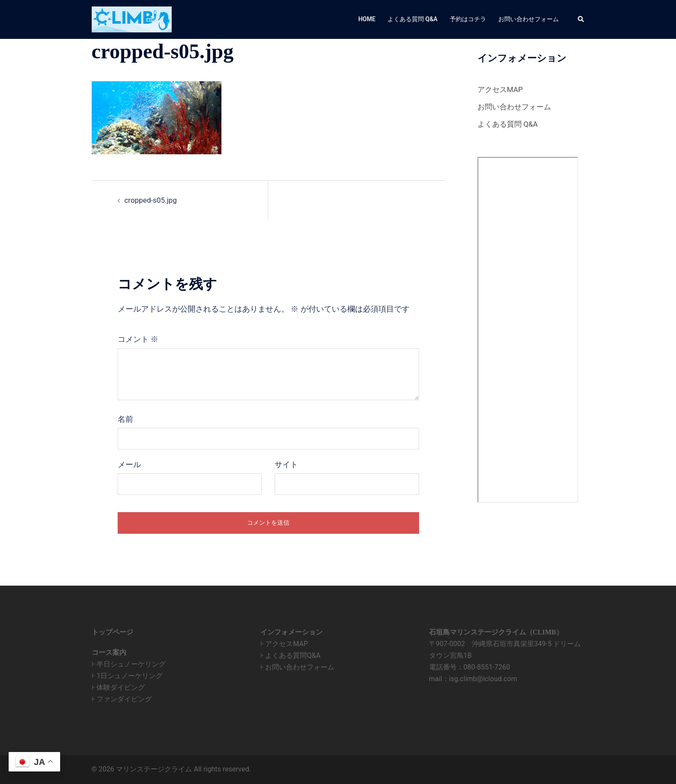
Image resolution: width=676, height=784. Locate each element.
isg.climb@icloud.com (483, 679)
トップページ (112, 632)
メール (129, 465)
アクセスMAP (501, 89)
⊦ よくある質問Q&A (290, 655)
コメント (138, 339)
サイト (286, 465)
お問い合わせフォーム (529, 19)
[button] (581, 19)
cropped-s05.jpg (152, 200)
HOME (367, 19)
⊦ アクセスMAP (284, 644)
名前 (125, 419)
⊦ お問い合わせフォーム (298, 667)
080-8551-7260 (487, 667)
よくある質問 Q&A (412, 19)
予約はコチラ (468, 19)
